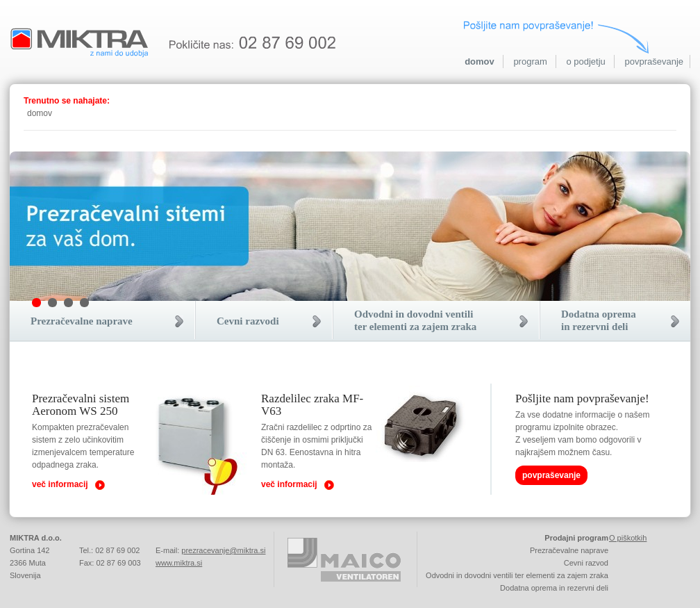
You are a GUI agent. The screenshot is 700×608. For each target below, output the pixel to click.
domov (480, 61)
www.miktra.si (179, 563)
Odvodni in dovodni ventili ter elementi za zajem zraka (517, 575)
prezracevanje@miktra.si (223, 550)
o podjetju (585, 61)
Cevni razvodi (248, 321)
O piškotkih (628, 538)
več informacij (60, 484)
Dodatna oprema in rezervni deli (554, 588)
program (530, 61)
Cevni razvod (586, 563)
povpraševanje (654, 61)
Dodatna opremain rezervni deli (599, 320)
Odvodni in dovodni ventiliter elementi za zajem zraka (415, 320)
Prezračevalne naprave (82, 321)
